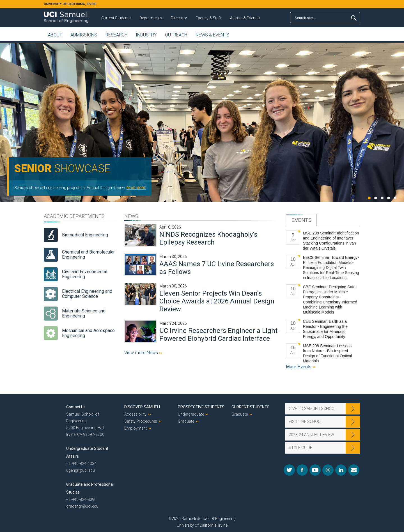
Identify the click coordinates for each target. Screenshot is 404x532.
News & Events (212, 35)
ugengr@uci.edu (81, 470)
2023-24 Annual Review (311, 435)
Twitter (289, 470)
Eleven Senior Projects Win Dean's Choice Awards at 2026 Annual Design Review (217, 301)
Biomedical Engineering (85, 235)
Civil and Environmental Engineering (85, 274)
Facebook (302, 470)
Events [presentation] (301, 220)
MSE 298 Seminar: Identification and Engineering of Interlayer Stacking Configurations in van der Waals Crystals (331, 241)
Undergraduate (191, 414)
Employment (136, 428)
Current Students (116, 18)
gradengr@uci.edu (82, 506)
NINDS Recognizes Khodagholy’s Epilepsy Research (208, 238)
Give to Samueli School (313, 409)
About (55, 35)
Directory (179, 18)
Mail (354, 470)
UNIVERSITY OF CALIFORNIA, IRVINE (70, 4)
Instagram (328, 470)
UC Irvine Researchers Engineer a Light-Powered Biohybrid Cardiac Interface (220, 335)
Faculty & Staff (208, 18)
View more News (142, 353)
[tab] (301, 220)
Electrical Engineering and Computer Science (87, 294)
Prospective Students (201, 407)
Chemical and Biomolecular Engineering (88, 255)
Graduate (186, 421)
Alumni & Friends (245, 18)
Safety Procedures (141, 421)
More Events (299, 367)
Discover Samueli (142, 407)
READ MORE (136, 188)
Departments (151, 18)
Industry (146, 35)
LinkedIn (341, 470)
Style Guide (300, 448)
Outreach (176, 35)
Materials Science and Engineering (84, 313)
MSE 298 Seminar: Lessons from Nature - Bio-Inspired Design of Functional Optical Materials (327, 353)
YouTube (315, 470)
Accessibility (135, 414)
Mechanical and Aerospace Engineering (88, 333)
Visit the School (306, 422)
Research (116, 35)
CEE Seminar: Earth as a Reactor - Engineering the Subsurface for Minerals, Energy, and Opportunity (325, 329)
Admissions (84, 35)
